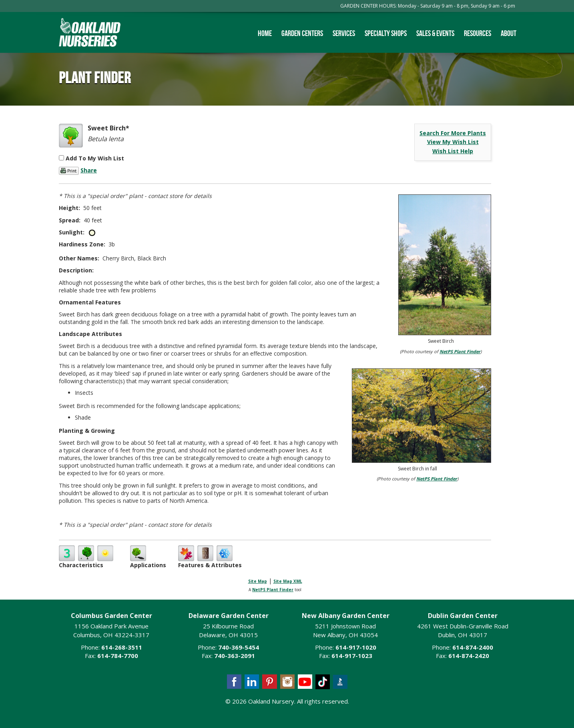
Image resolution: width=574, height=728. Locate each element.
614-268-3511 (122, 647)
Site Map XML (288, 581)
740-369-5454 (239, 647)
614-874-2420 (469, 656)
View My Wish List (453, 142)
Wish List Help (453, 151)
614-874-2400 (473, 647)
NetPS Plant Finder (460, 351)
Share (89, 170)
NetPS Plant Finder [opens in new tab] (273, 590)
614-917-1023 (352, 656)
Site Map (258, 581)
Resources (478, 33)
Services (344, 33)
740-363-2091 (235, 656)
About (509, 33)
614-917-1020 (356, 647)
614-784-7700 (118, 656)
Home (265, 33)
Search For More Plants (453, 133)
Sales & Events (435, 33)
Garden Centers (302, 33)
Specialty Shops (386, 33)
